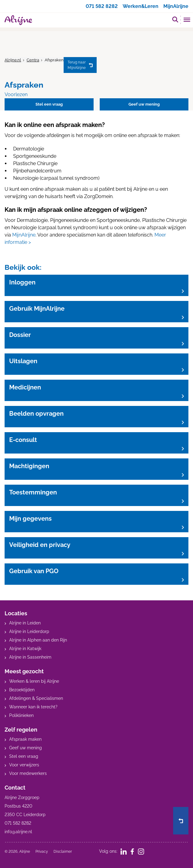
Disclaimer (63, 852)
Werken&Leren (141, 6)
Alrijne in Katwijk (25, 649)
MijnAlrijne (176, 6)
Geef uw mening (26, 748)
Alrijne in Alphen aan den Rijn (38, 640)
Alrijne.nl (13, 60)
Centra (33, 60)
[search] (175, 19)
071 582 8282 (102, 6)
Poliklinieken (21, 715)
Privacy (42, 852)
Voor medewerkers (28, 773)
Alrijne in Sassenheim (30, 657)
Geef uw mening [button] (144, 104)
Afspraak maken (25, 739)
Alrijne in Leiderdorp (29, 631)
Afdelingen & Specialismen (36, 698)
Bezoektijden (22, 690)
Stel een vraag (24, 756)
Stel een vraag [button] (49, 104)
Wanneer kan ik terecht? (33, 707)
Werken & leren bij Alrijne (34, 681)
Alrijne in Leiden (25, 623)
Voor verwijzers (24, 765)
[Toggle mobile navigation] (187, 20)
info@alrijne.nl (18, 832)
